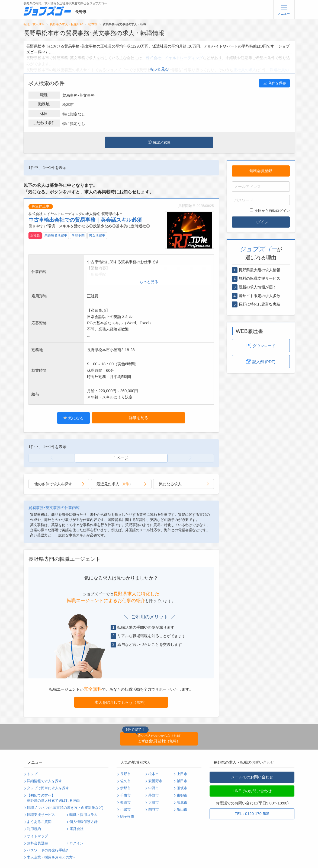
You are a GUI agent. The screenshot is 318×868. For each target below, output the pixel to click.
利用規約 (34, 829)
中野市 (154, 788)
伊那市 (125, 788)
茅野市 (154, 795)
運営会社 (76, 829)
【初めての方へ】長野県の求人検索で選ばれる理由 (53, 798)
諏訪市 (125, 803)
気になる (73, 418)
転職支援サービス (41, 815)
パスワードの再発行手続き (48, 850)
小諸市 (125, 810)
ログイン (261, 222)
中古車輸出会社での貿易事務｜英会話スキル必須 (85, 220)
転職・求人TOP (34, 24)
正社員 (35, 235)
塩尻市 (182, 803)
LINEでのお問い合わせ (252, 791)
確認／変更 (159, 142)
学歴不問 (78, 235)
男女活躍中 (97, 235)
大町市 (154, 803)
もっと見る (159, 69)
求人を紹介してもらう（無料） (121, 702)
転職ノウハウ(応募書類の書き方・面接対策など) (65, 808)
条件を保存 (274, 83)
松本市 (93, 24)
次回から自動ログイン (270, 210)
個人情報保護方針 (83, 822)
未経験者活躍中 (56, 235)
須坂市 (182, 788)
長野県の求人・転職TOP (66, 24)
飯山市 (182, 810)
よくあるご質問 (39, 822)
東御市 (182, 795)
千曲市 (125, 795)
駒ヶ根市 (127, 817)
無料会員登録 (261, 171)
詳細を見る (139, 418)
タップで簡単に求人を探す (48, 788)
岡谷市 (154, 810)
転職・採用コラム (83, 815)
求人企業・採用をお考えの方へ (52, 857)
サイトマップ (37, 836)
